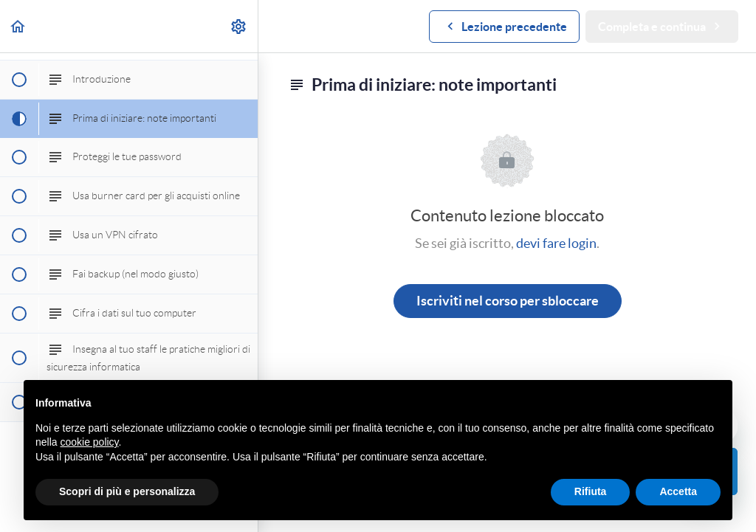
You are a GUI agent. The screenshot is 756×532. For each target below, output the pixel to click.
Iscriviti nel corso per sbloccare (508, 301)
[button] (18, 26)
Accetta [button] (678, 491)
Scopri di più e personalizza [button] (127, 491)
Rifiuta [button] (591, 491)
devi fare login (556, 243)
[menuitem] (239, 26)
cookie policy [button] (89, 442)
